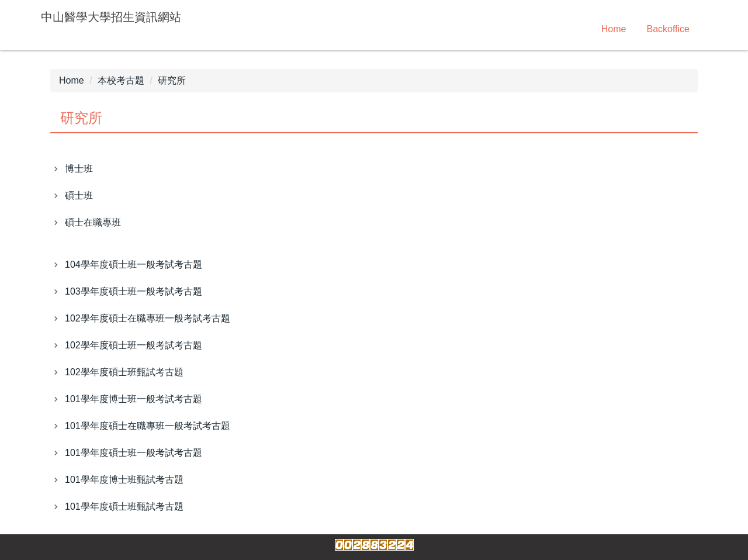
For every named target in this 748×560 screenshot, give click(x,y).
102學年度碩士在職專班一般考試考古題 (148, 318)
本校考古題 (121, 80)
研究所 (172, 80)
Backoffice (668, 29)
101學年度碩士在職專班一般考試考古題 (148, 426)
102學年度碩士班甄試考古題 (124, 372)
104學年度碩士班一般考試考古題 (134, 265)
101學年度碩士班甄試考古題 (124, 507)
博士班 (79, 169)
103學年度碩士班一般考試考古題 (134, 291)
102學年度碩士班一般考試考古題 (134, 345)
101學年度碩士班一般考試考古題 (134, 453)
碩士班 (79, 196)
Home (614, 29)
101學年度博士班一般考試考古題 (134, 399)
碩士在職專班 (93, 222)
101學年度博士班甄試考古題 (124, 480)
